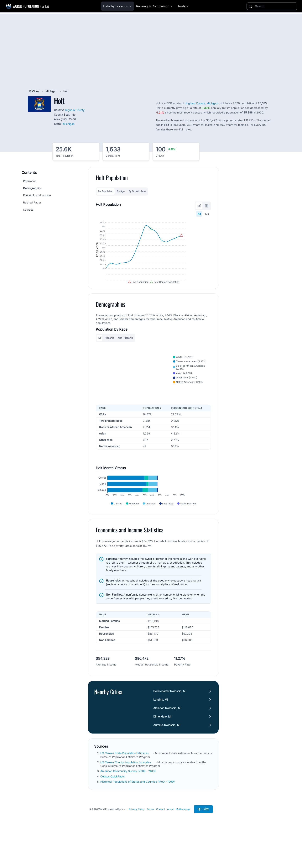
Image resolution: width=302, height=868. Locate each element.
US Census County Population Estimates (126, 792)
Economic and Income (37, 195)
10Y (207, 214)
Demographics (32, 188)
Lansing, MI (161, 730)
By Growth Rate (137, 191)
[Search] (275, 6)
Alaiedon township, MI (167, 738)
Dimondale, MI (162, 747)
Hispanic (109, 355)
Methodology (183, 839)
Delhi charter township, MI (170, 721)
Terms (150, 839)
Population (30, 181)
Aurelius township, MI (167, 755)
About (170, 839)
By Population (106, 191)
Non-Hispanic (125, 355)
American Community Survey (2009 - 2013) (128, 801)
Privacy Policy (137, 839)
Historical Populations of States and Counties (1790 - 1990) (138, 812)
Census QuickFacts (113, 807)
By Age (121, 191)
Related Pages (32, 202)
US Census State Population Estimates (125, 784)
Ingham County (75, 110)
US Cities (34, 91)
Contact (161, 839)
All (199, 214)
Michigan (52, 91)
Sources (28, 210)
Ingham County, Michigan (202, 103)
